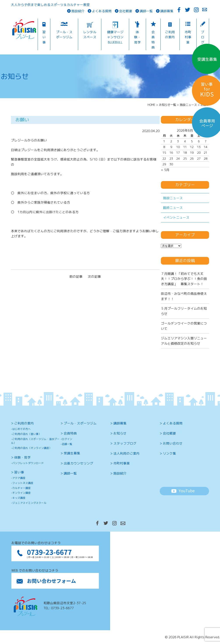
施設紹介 (78, 11)
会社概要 (126, 11)
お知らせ (120, 433)
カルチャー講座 (21, 488)
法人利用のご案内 (127, 453)
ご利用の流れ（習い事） (27, 434)
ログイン (67, 439)
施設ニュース (173, 198)
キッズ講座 (19, 498)
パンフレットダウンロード (28, 463)
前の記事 (76, 277)
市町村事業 (188, 37)
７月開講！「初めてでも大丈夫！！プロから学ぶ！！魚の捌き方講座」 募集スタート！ (184, 279)
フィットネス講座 (23, 483)
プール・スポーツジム (64, 35)
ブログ (203, 37)
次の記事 (94, 277)
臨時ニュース (173, 208)
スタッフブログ (125, 443)
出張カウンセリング (78, 463)
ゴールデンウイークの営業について (184, 326)
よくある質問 (102, 11)
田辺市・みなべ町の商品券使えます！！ (184, 296)
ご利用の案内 (170, 35)
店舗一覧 (67, 444)
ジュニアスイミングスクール (29, 503)
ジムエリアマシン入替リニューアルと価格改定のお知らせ (184, 341)
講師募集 (167, 11)
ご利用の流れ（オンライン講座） (32, 448)
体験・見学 (137, 37)
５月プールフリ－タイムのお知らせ (184, 311)
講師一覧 (146, 11)
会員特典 (153, 40)
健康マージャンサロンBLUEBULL (115, 37)
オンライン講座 (21, 493)
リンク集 (169, 453)
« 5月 (165, 170)
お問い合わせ (173, 443)
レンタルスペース (90, 35)
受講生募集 (72, 453)
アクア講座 (19, 478)
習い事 (44, 37)
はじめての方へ (21, 429)
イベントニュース (176, 217)
